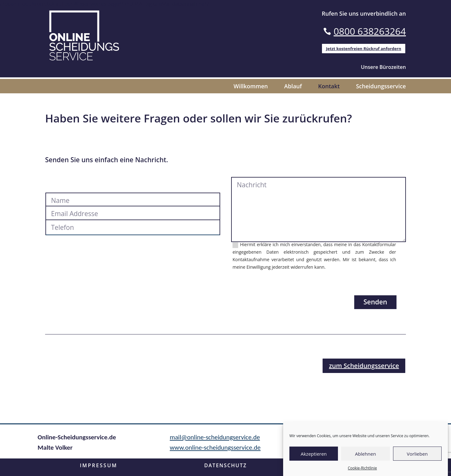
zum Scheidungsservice (364, 367)
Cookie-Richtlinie (363, 468)
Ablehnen (366, 454)
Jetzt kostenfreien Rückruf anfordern (364, 49)
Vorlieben (417, 454)
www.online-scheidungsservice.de (215, 450)
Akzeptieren (314, 454)
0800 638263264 (370, 31)
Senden (376, 304)
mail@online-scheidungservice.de (215, 439)
